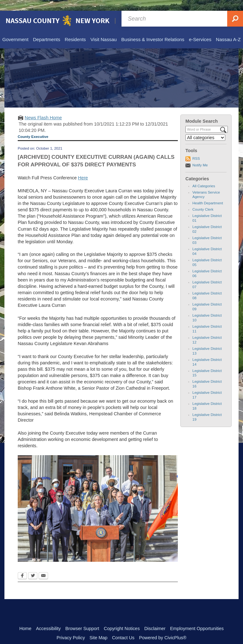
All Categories (204, 175)
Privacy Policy (71, 627)
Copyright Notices (122, 618)
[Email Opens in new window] (43, 566)
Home (25, 618)
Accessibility (48, 618)
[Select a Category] (205, 127)
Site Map (99, 627)
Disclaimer (155, 618)
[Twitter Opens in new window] (33, 566)
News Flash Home (43, 107)
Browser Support (82, 618)
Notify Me (200, 154)
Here (83, 167)
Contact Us (123, 627)
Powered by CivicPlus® (163, 627)
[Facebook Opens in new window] (22, 566)
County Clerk (203, 199)
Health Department (208, 192)
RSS (196, 148)
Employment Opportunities (197, 618)
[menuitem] (15, 29)
